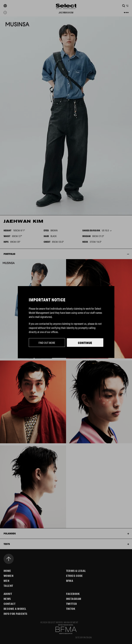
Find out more (47, 343)
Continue (85, 343)
